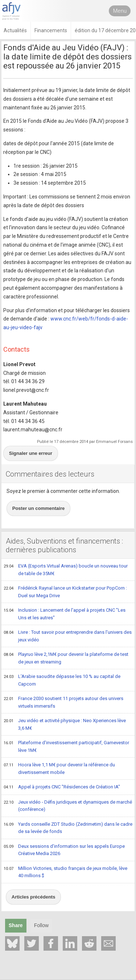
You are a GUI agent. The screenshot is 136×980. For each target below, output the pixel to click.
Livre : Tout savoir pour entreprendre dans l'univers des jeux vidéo (68, 636)
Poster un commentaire (39, 508)
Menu (120, 11)
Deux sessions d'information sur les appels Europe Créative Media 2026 (64, 850)
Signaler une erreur (31, 453)
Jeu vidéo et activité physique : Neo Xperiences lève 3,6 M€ (65, 724)
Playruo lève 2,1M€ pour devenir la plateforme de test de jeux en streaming (66, 658)
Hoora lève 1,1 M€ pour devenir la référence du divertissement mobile (59, 768)
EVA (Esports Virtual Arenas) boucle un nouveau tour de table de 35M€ (66, 569)
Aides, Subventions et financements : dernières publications (64, 545)
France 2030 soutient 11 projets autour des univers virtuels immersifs (63, 702)
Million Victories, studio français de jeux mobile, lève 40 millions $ (65, 872)
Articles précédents (34, 897)
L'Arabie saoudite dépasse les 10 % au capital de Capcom (62, 680)
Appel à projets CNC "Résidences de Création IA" (62, 787)
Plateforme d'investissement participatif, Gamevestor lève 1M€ (66, 746)
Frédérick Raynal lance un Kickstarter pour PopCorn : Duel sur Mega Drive (65, 592)
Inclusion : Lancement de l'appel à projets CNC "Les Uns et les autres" (65, 614)
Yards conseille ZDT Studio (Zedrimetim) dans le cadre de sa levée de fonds (68, 828)
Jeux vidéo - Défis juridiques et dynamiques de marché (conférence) (68, 806)
